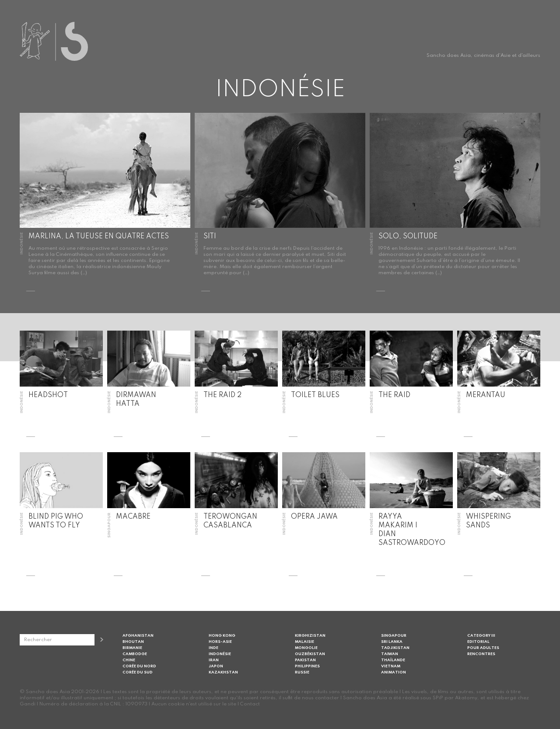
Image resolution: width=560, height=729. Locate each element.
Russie (302, 672)
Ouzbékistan (310, 654)
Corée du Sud (138, 672)
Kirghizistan (310, 636)
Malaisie (304, 642)
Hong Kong (222, 636)
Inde (213, 648)
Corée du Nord (139, 666)
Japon (216, 666)
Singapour (394, 636)
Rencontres (481, 654)
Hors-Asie (220, 642)
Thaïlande (393, 660)
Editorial (478, 642)
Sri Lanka (392, 642)
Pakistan (305, 660)
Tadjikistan (395, 648)
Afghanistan (138, 636)
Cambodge (135, 654)
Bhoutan (133, 642)
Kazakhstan (223, 672)
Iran (214, 660)
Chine (129, 660)
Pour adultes (483, 648)
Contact (250, 704)
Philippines (307, 666)
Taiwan (390, 654)
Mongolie (306, 648)
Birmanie (132, 648)
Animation (394, 672)
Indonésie (220, 654)
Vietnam (391, 666)
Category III (481, 636)
